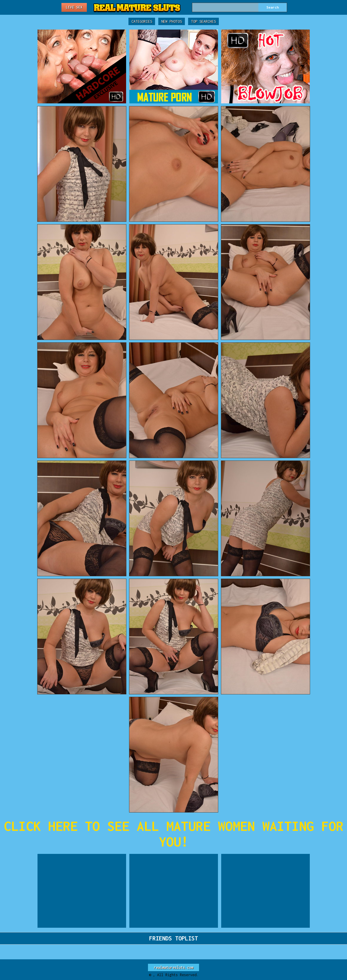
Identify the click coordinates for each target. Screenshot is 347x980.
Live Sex (74, 7)
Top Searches (203, 21)
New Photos (172, 21)
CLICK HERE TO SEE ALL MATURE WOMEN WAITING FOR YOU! (174, 834)
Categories (142, 21)
